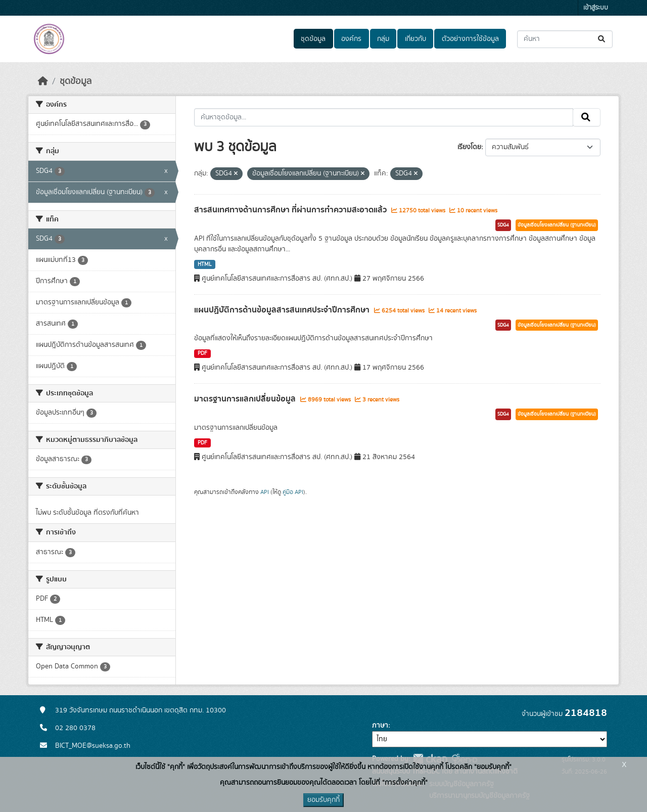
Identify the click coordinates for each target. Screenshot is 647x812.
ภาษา (380, 726)
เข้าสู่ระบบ (596, 8)
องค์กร (351, 39)
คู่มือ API (293, 492)
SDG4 (503, 225)
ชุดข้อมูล (313, 39)
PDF (202, 353)
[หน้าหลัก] (43, 81)
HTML (205, 264)
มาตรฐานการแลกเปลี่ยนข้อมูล (246, 399)
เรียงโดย (469, 147)
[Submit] (602, 39)
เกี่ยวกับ (415, 39)
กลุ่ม (383, 39)
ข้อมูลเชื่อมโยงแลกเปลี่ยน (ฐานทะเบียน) (557, 225)
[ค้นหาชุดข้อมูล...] (565, 39)
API (265, 492)
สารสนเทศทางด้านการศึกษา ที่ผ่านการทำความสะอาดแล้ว (291, 210)
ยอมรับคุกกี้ (323, 800)
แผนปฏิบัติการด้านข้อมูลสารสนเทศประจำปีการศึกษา (283, 310)
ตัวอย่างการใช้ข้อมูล (470, 39)
